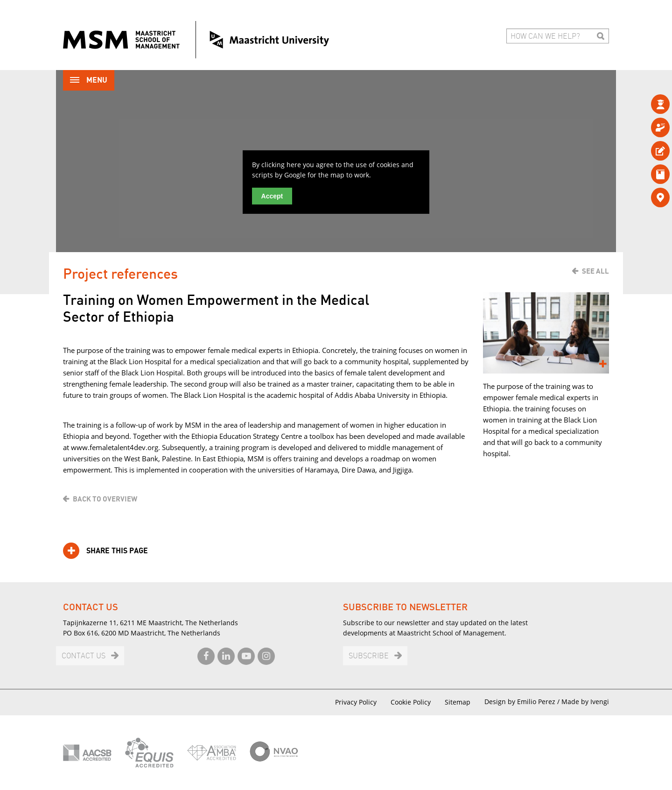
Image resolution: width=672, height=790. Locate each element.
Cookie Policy (411, 702)
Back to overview (105, 499)
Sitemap (458, 702)
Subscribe (369, 656)
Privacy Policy (356, 702)
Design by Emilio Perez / (523, 702)
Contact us (84, 656)
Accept (272, 196)
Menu (89, 81)
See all (595, 271)
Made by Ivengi (585, 702)
